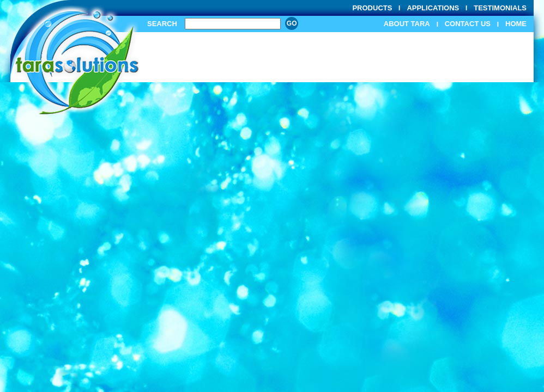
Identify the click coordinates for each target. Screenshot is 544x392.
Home (516, 24)
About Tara (407, 24)
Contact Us (468, 24)
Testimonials (500, 8)
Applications (433, 8)
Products (372, 8)
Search (162, 24)
